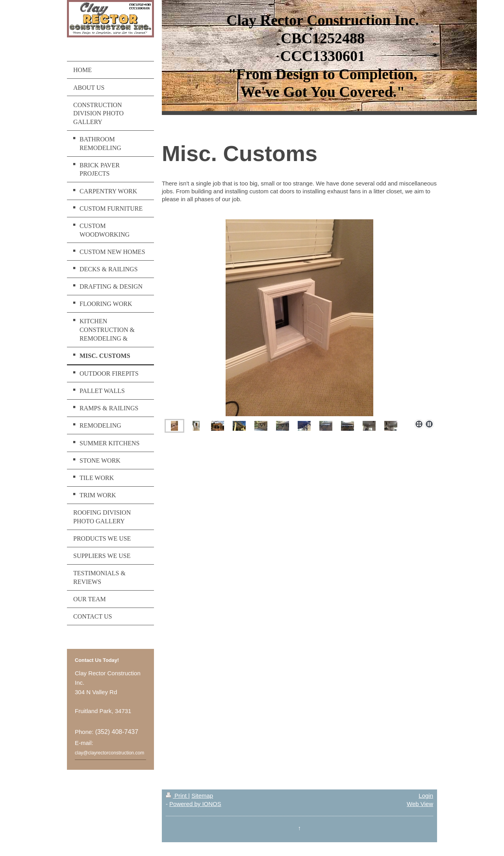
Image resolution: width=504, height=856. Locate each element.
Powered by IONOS (195, 804)
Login (426, 796)
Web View (420, 804)
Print (177, 796)
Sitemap (202, 796)
